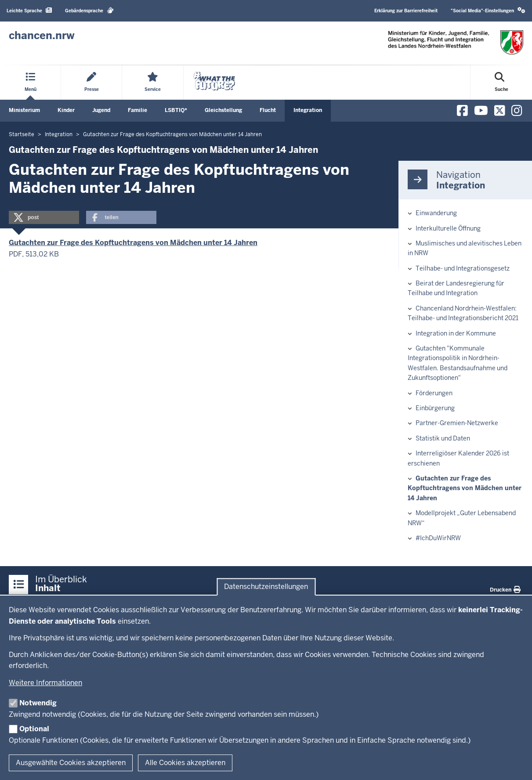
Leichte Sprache (29, 10)
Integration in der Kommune (456, 333)
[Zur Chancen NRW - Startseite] (42, 36)
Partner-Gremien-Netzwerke (457, 423)
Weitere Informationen (45, 683)
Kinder (66, 110)
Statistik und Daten (443, 438)
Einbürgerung (435, 408)
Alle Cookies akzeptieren (185, 763)
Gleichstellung (223, 110)
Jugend (101, 110)
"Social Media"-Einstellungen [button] (488, 10)
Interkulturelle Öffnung (448, 228)
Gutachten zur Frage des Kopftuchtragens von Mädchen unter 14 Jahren (133, 243)
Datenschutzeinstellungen (266, 587)
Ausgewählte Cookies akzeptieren (71, 763)
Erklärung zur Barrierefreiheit (406, 11)
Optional (34, 729)
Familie (138, 110)
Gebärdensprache (89, 10)
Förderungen (434, 393)
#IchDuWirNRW (438, 538)
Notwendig (38, 703)
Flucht (268, 110)
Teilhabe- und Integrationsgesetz (463, 268)
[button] (44, 217)
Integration (308, 110)
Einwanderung (436, 213)
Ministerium (24, 110)
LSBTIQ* (176, 110)
